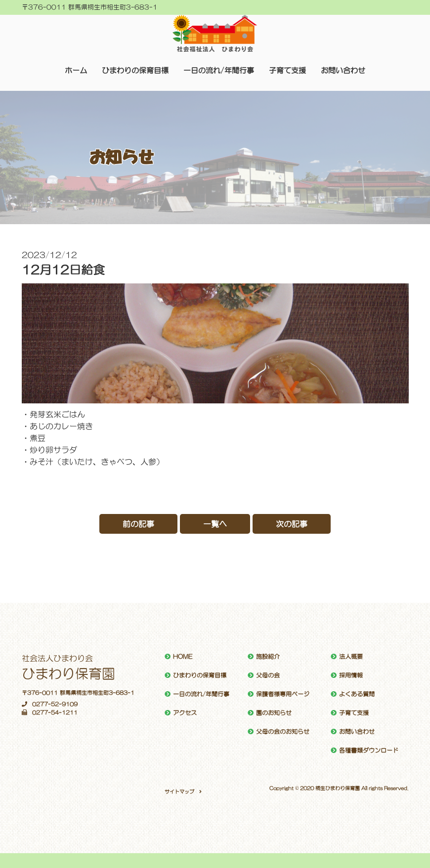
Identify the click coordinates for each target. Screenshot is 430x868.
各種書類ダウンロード (369, 750)
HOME (183, 657)
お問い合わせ (343, 70)
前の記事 (138, 524)
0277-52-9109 (50, 704)
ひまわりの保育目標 (135, 70)
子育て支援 (287, 70)
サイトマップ (179, 791)
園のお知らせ (274, 713)
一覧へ (215, 524)
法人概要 (351, 657)
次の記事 (292, 524)
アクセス (185, 713)
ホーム (76, 70)
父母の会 (268, 675)
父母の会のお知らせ (283, 732)
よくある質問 (357, 694)
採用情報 (351, 675)
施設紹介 (268, 657)
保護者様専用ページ (283, 694)
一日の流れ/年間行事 (219, 70)
